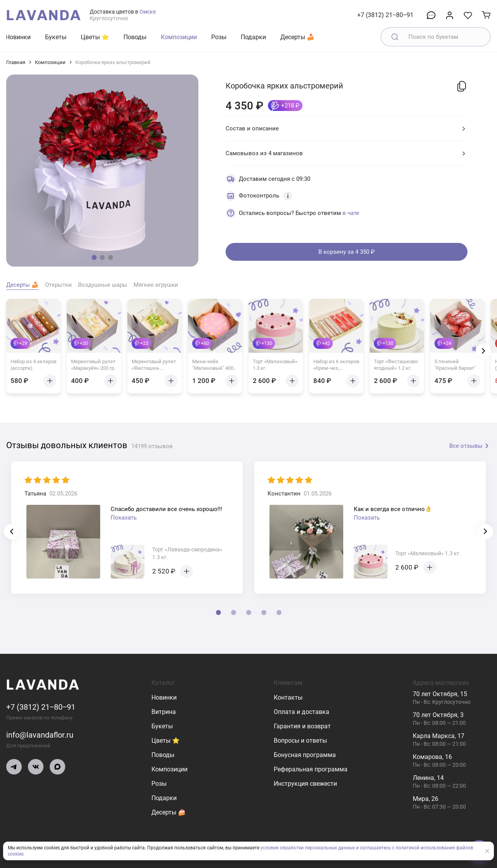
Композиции (179, 37)
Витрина (164, 712)
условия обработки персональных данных (308, 848)
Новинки (18, 37)
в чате (351, 213)
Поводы (135, 37)
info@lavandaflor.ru (40, 735)
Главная (16, 62)
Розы (219, 37)
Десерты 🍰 (297, 37)
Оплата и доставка (302, 712)
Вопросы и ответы (300, 741)
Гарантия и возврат (302, 726)
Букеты (56, 37)
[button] (94, 257)
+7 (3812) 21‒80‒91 (385, 15)
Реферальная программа (311, 769)
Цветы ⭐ (95, 37)
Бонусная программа (305, 755)
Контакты (288, 697)
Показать (124, 518)
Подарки (253, 37)
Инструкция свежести (305, 784)
